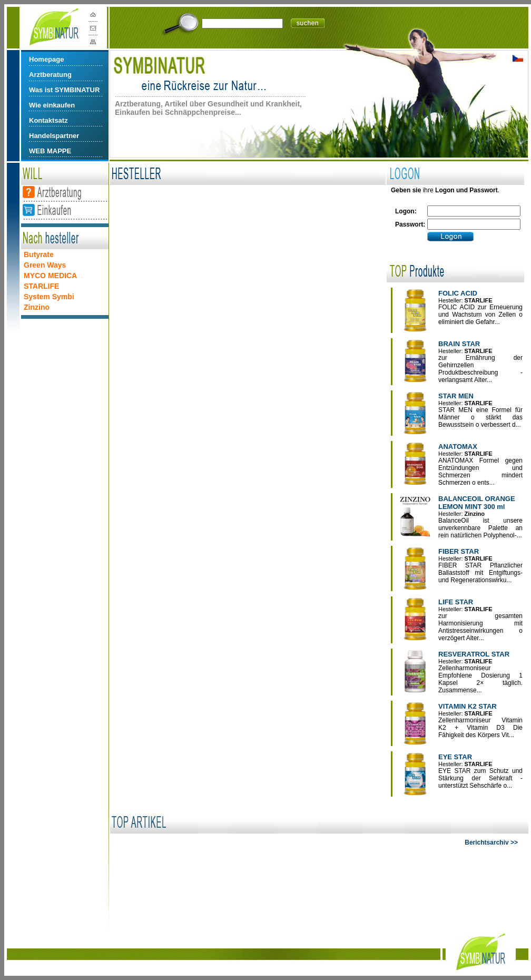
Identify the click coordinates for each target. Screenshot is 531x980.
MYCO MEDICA (50, 276)
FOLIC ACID (458, 293)
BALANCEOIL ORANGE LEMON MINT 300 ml (477, 503)
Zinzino (37, 307)
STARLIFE (41, 286)
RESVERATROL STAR (474, 654)
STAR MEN (456, 396)
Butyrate (39, 254)
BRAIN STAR (459, 344)
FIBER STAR (459, 551)
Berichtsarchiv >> (491, 842)
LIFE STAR (456, 602)
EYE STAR (455, 757)
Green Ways (45, 265)
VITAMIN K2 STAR (468, 706)
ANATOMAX (458, 447)
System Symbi (49, 297)
